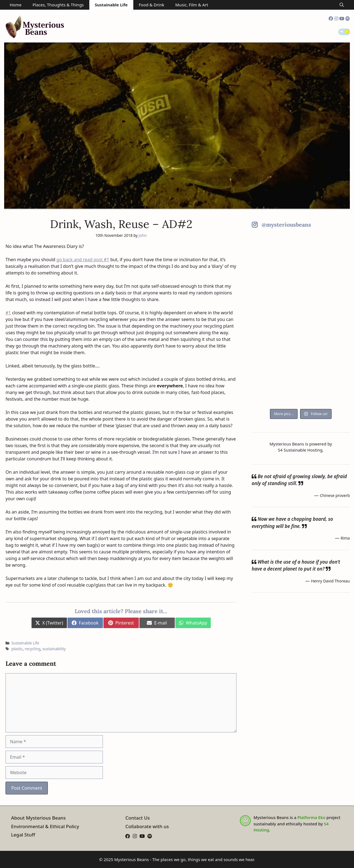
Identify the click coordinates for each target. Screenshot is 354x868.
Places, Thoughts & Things (58, 5)
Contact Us (137, 818)
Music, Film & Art (192, 5)
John (143, 235)
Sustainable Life (111, 5)
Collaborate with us (147, 826)
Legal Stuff (23, 835)
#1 (8, 313)
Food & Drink (152, 5)
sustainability (54, 649)
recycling (32, 649)
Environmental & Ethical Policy (45, 826)
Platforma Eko (311, 817)
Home (16, 5)
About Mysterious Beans (38, 818)
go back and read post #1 (83, 260)
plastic (17, 649)
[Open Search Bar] (342, 5)
